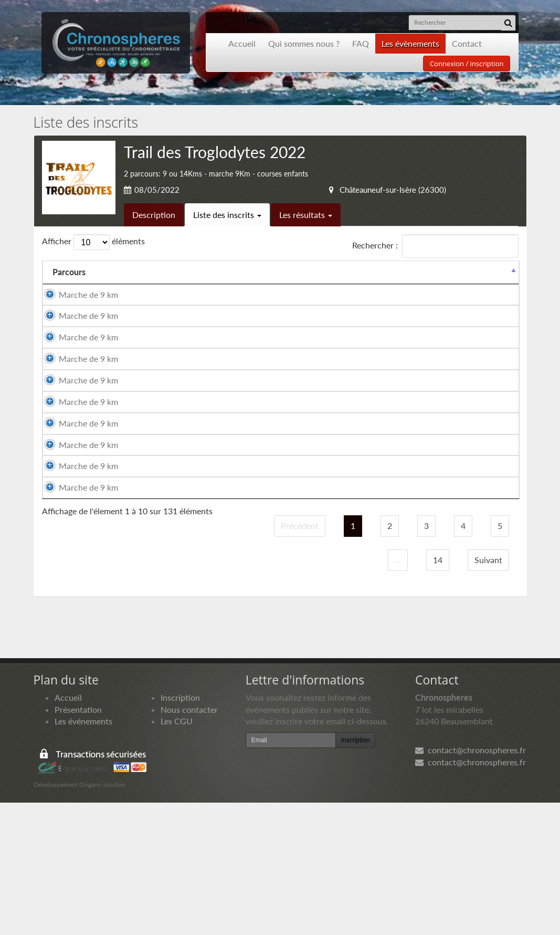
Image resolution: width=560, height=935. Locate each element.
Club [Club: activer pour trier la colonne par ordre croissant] (380, 284)
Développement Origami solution (80, 916)
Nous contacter (189, 841)
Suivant (488, 692)
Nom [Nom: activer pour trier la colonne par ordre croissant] (115, 284)
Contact (467, 43)
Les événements (83, 853)
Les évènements (410, 43)
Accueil (242, 43)
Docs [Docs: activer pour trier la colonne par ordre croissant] (499, 284)
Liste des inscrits (227, 215)
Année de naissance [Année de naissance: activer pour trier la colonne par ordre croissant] (333, 278)
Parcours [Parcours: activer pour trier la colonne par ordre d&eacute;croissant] (69, 284)
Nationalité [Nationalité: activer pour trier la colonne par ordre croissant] (274, 284)
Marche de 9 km (73, 312)
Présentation (78, 841)
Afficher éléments (93, 242)
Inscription (180, 829)
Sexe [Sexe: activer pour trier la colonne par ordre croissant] (224, 284)
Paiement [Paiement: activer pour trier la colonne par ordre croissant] (452, 284)
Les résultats (306, 215)
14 (438, 692)
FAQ (361, 43)
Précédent (300, 657)
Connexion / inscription (467, 64)
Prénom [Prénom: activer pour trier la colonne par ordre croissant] (180, 284)
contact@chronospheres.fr (471, 882)
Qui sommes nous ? (304, 43)
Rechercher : (435, 246)
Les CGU (177, 853)
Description (154, 215)
